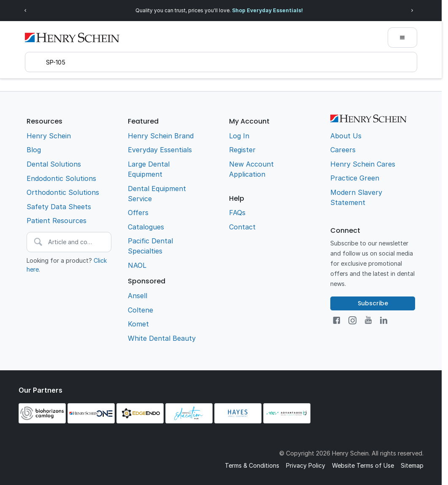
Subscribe (373, 303)
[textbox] (221, 62)
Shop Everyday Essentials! (267, 10)
